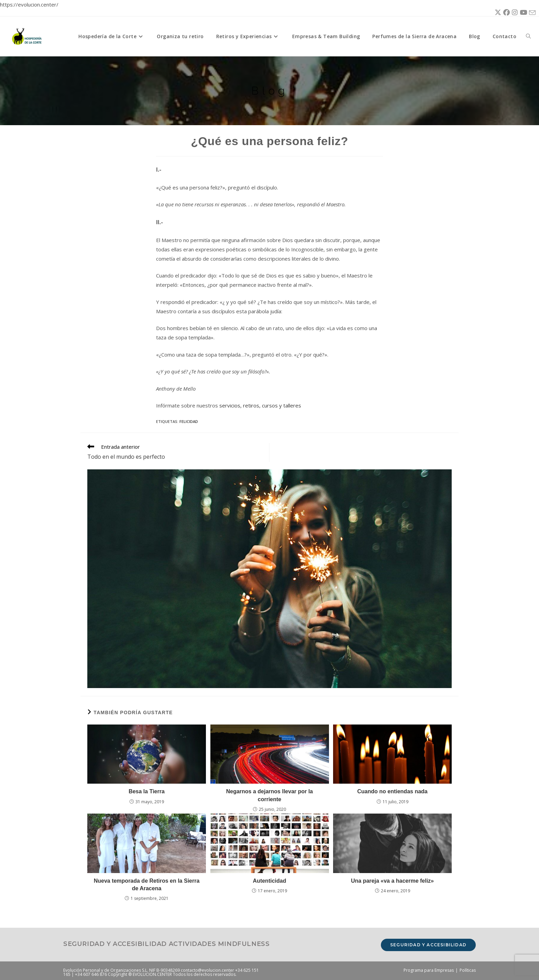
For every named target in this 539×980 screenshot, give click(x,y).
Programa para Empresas (429, 970)
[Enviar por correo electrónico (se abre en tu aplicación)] (531, 13)
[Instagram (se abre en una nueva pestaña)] (514, 13)
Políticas (468, 970)
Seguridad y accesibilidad (428, 945)
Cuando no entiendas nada (392, 791)
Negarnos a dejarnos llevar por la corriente (270, 795)
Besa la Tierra (147, 791)
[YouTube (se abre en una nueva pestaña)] (522, 13)
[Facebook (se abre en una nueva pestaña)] (505, 13)
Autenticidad (270, 881)
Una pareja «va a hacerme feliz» (392, 881)
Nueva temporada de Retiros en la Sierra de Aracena (147, 885)
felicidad (189, 421)
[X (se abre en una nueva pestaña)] (497, 13)
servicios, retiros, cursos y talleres (260, 405)
